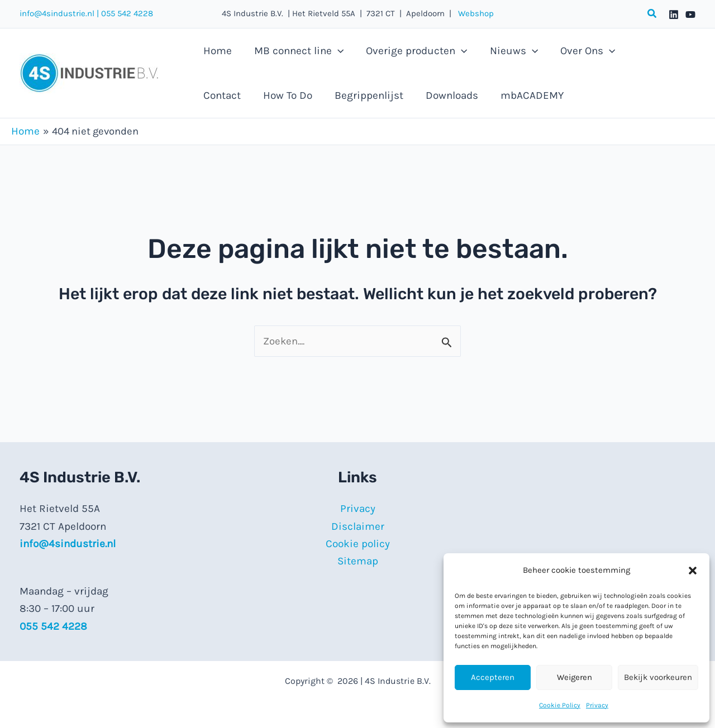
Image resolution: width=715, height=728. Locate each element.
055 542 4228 (127, 13)
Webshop (473, 13)
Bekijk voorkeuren (658, 677)
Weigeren (575, 677)
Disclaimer (358, 526)
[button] (693, 571)
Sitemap (358, 562)
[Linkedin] (674, 15)
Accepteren (493, 677)
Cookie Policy (560, 705)
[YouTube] (690, 15)
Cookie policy (358, 544)
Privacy (597, 705)
